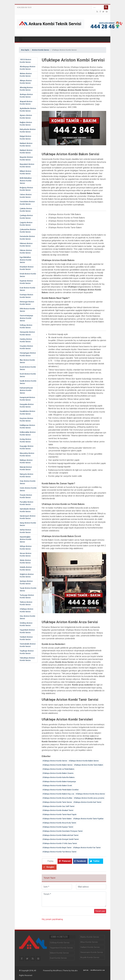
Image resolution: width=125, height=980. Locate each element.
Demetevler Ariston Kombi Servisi (27, 238)
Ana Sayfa (25, 50)
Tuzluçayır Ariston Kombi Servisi (27, 596)
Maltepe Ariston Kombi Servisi (26, 461)
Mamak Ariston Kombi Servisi (26, 468)
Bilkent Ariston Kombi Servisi (26, 172)
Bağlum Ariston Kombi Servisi (26, 124)
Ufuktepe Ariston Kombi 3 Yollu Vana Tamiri (60, 843)
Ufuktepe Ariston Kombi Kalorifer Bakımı (59, 777)
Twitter (96, 861)
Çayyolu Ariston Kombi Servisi (26, 224)
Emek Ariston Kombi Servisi (28, 275)
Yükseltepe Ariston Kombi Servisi (27, 659)
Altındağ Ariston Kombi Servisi (26, 89)
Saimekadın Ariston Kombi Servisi (28, 510)
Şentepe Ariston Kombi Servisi (26, 582)
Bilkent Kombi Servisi (59, 953)
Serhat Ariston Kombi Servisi (25, 531)
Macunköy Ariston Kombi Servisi (27, 454)
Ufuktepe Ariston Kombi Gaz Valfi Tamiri (58, 806)
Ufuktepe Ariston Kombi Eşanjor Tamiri (58, 827)
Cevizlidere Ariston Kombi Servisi (27, 203)
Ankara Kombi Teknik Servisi (50, 24)
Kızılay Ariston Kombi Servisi (25, 440)
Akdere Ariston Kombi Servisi (26, 75)
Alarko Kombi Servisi (90, 937)
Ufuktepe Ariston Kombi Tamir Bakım (89, 765)
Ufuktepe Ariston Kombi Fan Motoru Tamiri (59, 852)
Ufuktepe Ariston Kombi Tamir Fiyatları (88, 819)
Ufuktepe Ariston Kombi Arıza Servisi (90, 794)
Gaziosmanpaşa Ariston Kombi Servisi (26, 318)
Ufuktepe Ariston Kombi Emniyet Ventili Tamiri (61, 839)
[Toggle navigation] (21, 39)
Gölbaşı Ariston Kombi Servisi (26, 326)
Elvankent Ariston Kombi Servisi (27, 268)
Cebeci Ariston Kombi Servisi (26, 196)
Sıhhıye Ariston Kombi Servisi (26, 547)
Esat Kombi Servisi (58, 958)
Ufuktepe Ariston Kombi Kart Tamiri (87, 802)
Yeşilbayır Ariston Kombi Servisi (27, 652)
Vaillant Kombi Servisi (90, 947)
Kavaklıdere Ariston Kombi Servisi (28, 412)
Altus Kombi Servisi (89, 942)
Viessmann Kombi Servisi (92, 952)
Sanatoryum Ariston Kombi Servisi (28, 517)
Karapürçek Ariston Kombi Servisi (27, 399)
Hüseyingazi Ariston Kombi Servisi (28, 354)
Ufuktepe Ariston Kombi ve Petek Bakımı (58, 769)
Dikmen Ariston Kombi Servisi (26, 252)
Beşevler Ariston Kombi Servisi (26, 158)
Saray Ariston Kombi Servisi (28, 524)
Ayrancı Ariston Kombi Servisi (26, 117)
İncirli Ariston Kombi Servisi (28, 375)
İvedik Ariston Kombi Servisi (28, 382)
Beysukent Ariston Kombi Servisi (27, 165)
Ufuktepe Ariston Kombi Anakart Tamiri (58, 810)
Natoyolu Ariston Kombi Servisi (27, 475)
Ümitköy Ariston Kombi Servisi (26, 624)
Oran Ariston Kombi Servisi (28, 482)
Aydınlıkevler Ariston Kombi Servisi (28, 110)
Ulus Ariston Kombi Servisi (28, 617)
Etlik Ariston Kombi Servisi (27, 310)
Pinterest (66, 861)
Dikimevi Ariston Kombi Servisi (26, 245)
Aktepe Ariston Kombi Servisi (26, 82)
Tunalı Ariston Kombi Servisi (28, 589)
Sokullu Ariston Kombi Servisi (26, 568)
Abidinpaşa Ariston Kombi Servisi (28, 68)
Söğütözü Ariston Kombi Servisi (27, 575)
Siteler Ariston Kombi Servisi (25, 561)
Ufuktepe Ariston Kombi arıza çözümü (89, 798)
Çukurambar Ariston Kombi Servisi (28, 231)
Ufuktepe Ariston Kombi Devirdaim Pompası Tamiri (63, 831)
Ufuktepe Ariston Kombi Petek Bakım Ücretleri (61, 790)
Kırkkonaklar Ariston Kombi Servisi (28, 433)
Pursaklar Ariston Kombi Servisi (27, 503)
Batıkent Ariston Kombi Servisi (26, 145)
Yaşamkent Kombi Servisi (61, 948)
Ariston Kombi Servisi (41, 50)
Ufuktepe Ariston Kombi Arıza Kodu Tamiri (59, 823)
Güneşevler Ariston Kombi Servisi (27, 333)
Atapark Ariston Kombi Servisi (26, 103)
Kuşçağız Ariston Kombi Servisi (27, 447)
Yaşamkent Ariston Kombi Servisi (27, 631)
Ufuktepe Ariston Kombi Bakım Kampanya (59, 781)
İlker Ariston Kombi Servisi (27, 361)
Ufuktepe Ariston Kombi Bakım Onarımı (58, 773)
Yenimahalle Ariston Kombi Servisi (28, 645)
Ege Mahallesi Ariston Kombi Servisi (26, 260)
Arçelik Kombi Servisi (90, 957)
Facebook (81, 861)
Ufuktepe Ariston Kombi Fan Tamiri (87, 848)
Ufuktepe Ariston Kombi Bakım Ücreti (57, 786)
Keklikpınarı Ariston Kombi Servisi (27, 426)
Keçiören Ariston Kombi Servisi (26, 420)
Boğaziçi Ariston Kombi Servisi (26, 189)
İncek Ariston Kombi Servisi (28, 368)
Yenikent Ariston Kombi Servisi (26, 638)
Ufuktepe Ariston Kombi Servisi (27, 610)
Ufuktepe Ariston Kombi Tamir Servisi (57, 802)
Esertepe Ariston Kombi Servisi (26, 296)
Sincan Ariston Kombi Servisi (26, 555)
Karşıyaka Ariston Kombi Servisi (27, 406)
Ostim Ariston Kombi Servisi (28, 489)
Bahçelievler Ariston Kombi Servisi (28, 131)
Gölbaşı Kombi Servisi (60, 943)
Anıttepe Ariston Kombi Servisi (26, 96)
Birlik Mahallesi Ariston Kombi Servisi (26, 181)
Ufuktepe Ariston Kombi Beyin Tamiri (57, 848)
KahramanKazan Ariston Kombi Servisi (26, 390)
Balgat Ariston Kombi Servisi (25, 137)
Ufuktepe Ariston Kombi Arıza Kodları (57, 798)
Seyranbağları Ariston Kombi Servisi (26, 539)
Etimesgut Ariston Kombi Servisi (27, 303)
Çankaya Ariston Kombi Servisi (26, 217)
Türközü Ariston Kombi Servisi (26, 603)
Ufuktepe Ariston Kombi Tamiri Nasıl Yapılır (60, 814)
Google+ (50, 867)
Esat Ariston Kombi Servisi (28, 289)
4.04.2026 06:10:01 (24, 8)
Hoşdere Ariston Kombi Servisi (26, 347)
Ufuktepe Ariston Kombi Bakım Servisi (84, 761)
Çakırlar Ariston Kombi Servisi (26, 210)
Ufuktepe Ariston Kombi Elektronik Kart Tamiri (60, 835)
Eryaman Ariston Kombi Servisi (26, 282)
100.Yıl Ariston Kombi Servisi (25, 61)
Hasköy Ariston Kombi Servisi (26, 340)
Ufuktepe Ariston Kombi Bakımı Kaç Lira (58, 794)
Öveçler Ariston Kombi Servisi (26, 496)
